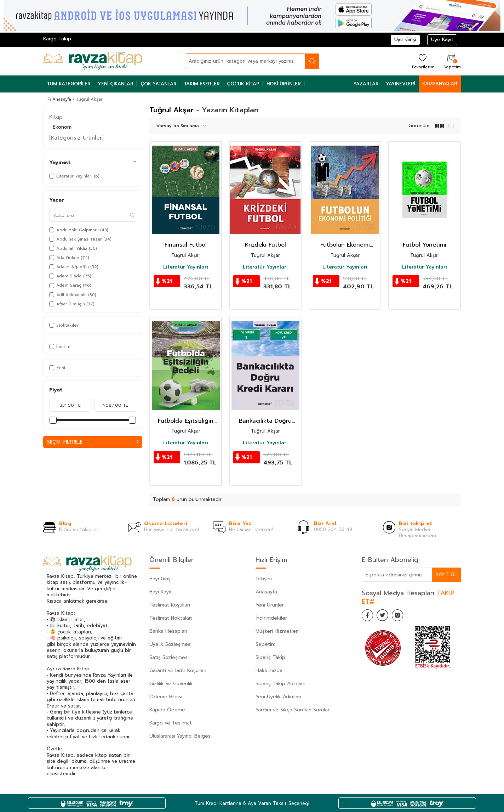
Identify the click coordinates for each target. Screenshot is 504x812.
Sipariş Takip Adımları (280, 684)
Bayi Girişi (161, 579)
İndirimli (61, 346)
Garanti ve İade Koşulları (178, 670)
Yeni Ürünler (270, 605)
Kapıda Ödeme (167, 710)
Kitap (56, 117)
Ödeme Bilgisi (166, 697)
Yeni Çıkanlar (116, 84)
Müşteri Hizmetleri (277, 631)
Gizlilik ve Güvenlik (171, 684)
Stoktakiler (64, 325)
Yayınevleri (400, 84)
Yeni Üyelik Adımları (278, 697)
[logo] (93, 61)
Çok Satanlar (159, 84)
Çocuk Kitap (243, 84)
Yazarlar (366, 84)
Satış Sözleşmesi (169, 657)
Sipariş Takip (270, 657)
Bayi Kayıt (161, 592)
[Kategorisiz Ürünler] (76, 138)
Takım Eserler (202, 84)
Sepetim (265, 644)
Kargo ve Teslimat (171, 723)
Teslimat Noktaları (171, 618)
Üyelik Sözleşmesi (170, 644)
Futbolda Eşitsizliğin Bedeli (186, 421)
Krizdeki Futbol (265, 245)
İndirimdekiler (271, 618)
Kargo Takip (57, 39)
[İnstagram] (404, 616)
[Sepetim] (451, 61)
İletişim (264, 579)
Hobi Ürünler (284, 84)
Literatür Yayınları (186, 267)
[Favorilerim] (422, 61)
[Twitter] (386, 616)
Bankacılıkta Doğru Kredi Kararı (265, 421)
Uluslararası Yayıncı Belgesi (181, 736)
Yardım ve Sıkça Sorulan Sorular (293, 710)
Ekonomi (63, 127)
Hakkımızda (269, 670)
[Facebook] (369, 616)
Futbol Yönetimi (425, 245)
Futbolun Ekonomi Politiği (345, 245)
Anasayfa (59, 99)
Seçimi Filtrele (93, 442)
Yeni (57, 368)
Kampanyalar (440, 84)
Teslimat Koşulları (170, 605)
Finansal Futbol (186, 245)
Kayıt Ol (446, 574)
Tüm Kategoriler (69, 84)
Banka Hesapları (168, 631)
